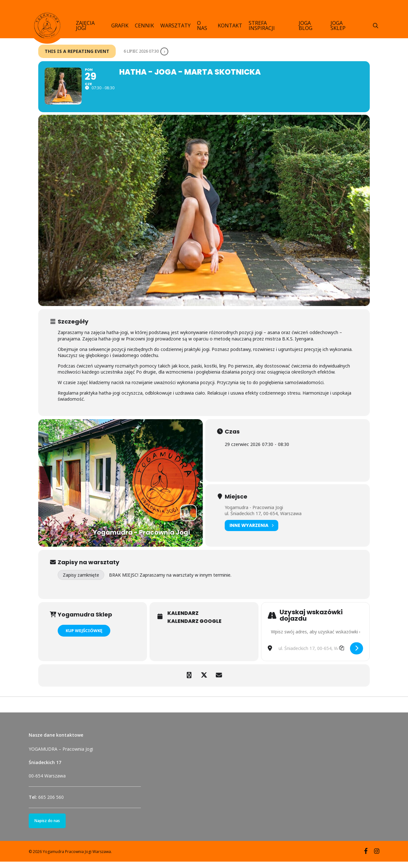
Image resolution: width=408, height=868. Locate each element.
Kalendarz (183, 620)
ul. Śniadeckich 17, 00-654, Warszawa (263, 520)
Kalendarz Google (194, 628)
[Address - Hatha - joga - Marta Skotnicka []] (315, 638)
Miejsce (236, 503)
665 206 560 (51, 803)
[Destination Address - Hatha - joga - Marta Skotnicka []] (311, 655)
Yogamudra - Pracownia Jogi (254, 513)
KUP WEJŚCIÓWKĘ (84, 637)
